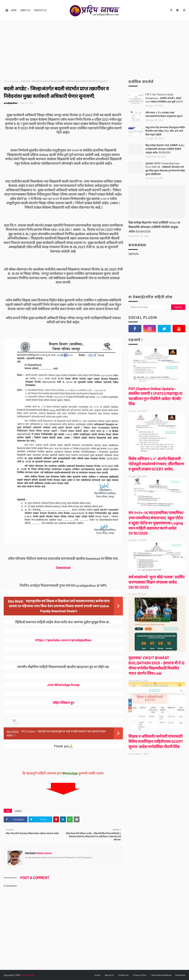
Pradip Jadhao (27, 975)
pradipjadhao (11, 103)
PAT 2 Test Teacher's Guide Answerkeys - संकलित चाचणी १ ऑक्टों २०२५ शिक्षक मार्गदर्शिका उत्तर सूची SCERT (164, 98)
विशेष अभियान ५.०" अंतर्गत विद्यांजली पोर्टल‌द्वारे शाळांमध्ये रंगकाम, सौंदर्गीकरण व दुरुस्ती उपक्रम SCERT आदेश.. (156, 464)
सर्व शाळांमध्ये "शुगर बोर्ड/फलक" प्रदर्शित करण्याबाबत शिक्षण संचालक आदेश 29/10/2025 (157, 582)
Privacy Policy (140, 975)
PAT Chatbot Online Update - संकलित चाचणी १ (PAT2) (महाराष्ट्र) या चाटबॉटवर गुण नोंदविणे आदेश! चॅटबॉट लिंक (155, 396)
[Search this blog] (150, 307)
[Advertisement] (94, 48)
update (15, 81)
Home (14, 10)
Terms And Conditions (161, 975)
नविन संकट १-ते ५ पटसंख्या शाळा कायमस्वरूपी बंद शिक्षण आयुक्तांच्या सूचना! (164, 114)
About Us (25, 10)
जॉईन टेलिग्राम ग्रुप (63, 703)
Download (63, 568)
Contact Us (40, 10)
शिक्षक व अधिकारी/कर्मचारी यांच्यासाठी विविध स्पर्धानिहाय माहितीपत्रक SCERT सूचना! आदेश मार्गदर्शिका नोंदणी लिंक (156, 741)
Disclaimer (180, 975)
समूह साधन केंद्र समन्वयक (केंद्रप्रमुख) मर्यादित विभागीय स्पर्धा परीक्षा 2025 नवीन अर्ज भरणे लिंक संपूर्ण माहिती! (165, 131)
